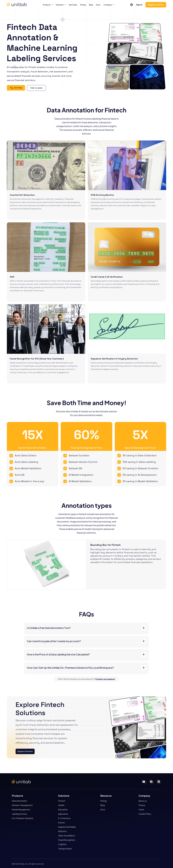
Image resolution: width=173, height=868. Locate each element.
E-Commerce (64, 818)
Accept (124, 860)
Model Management (21, 810)
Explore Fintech (25, 751)
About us (143, 801)
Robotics (62, 831)
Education (63, 810)
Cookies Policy (131, 855)
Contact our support (105, 679)
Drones (61, 823)
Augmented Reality (67, 827)
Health (61, 805)
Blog (91, 5)
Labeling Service (19, 814)
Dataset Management (22, 805)
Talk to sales (36, 88)
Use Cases (73, 5)
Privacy (142, 805)
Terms (141, 810)
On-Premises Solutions (23, 818)
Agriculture (63, 814)
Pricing (83, 5)
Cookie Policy (145, 814)
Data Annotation (19, 801)
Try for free (16, 88)
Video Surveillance (67, 836)
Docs (98, 5)
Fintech (62, 801)
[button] (48, 5)
